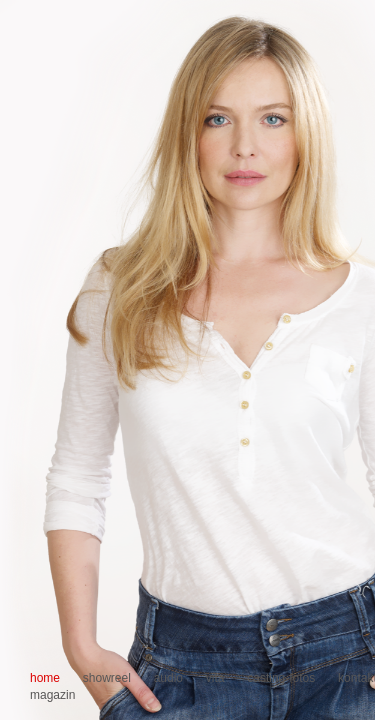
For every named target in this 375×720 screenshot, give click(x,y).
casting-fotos (281, 678)
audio (168, 678)
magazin (52, 695)
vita (215, 678)
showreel (107, 678)
